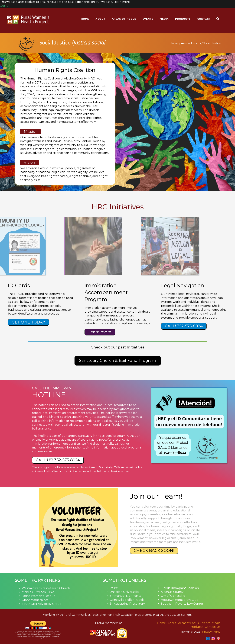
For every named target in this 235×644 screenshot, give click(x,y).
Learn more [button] (122, 2)
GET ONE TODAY (28, 322)
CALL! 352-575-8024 (184, 326)
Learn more (100, 332)
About (172, 623)
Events (205, 623)
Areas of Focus (191, 43)
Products (196, 627)
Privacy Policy (211, 632)
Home (174, 43)
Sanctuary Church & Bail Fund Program (118, 361)
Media (216, 623)
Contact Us (213, 627)
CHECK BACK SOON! (154, 551)
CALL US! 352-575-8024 (58, 460)
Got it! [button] (4, 6)
